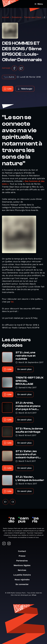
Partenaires (23, 561)
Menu (39, 4)
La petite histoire (23, 575)
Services (23, 570)
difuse (34, 595)
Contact (23, 551)
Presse (23, 556)
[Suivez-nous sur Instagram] (9, 544)
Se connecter (23, 584)
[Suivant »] (13, 502)
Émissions (17, 17)
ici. (12, 302)
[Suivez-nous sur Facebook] (4, 544)
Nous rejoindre (23, 580)
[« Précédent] (6, 502)
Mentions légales (23, 565)
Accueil (6, 17)
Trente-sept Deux (33, 17)
